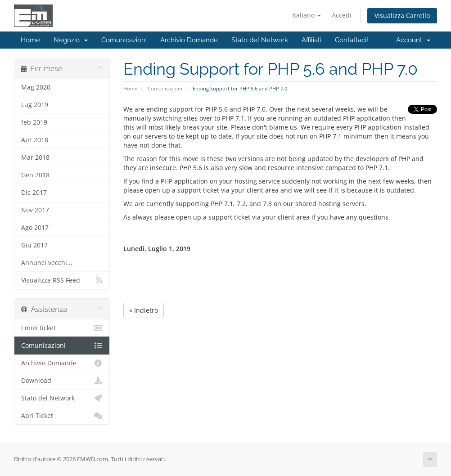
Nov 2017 (35, 210)
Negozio (71, 40)
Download (62, 381)
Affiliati (311, 40)
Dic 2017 (34, 193)
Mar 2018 (35, 157)
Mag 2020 (36, 87)
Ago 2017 (35, 228)
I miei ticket (62, 328)
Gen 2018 (35, 175)
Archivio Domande (189, 40)
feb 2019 (34, 122)
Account (413, 40)
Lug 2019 (35, 105)
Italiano (307, 15)
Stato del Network (260, 40)
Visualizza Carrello (402, 16)
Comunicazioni (124, 40)
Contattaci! (352, 40)
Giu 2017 (34, 245)
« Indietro (144, 310)
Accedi (342, 15)
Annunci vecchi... (47, 263)
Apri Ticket (62, 416)
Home (30, 40)
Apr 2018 (35, 140)
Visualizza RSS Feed (62, 280)
